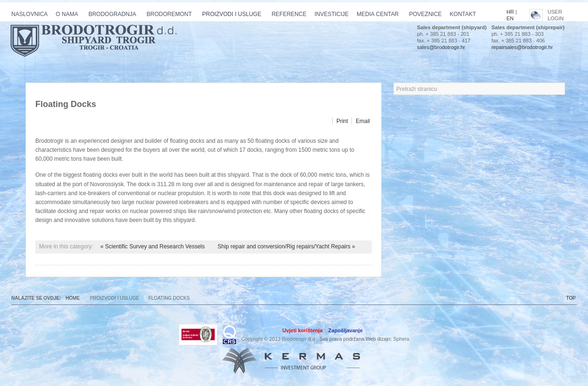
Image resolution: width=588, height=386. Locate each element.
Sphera (401, 339)
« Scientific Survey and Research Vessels (153, 246)
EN (510, 18)
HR (510, 12)
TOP (571, 298)
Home (73, 298)
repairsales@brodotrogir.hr (522, 47)
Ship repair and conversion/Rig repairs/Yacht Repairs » (286, 246)
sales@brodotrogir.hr (441, 47)
